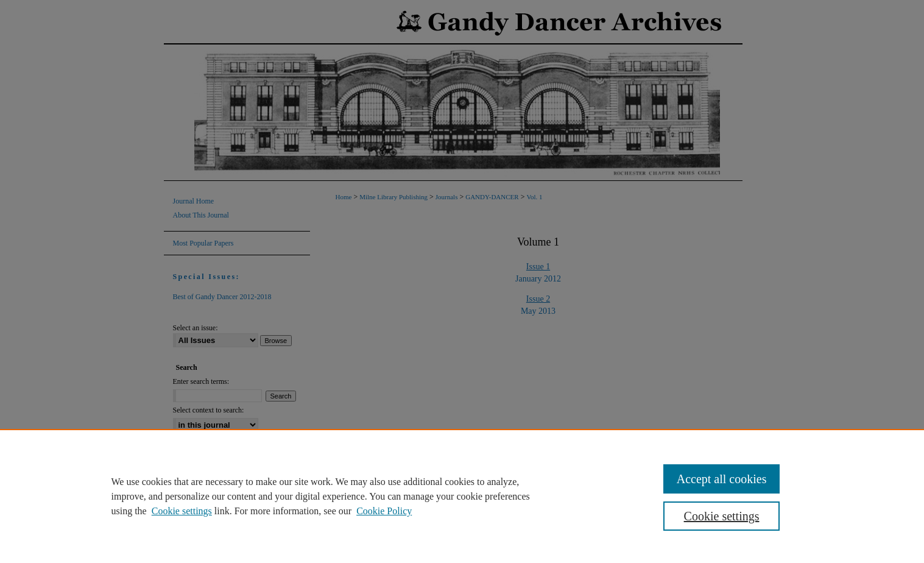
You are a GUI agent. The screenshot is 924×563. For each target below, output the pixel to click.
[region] (462, 496)
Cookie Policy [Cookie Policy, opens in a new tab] (384, 511)
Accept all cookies (722, 479)
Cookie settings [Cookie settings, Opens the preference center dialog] (722, 516)
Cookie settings (182, 511)
